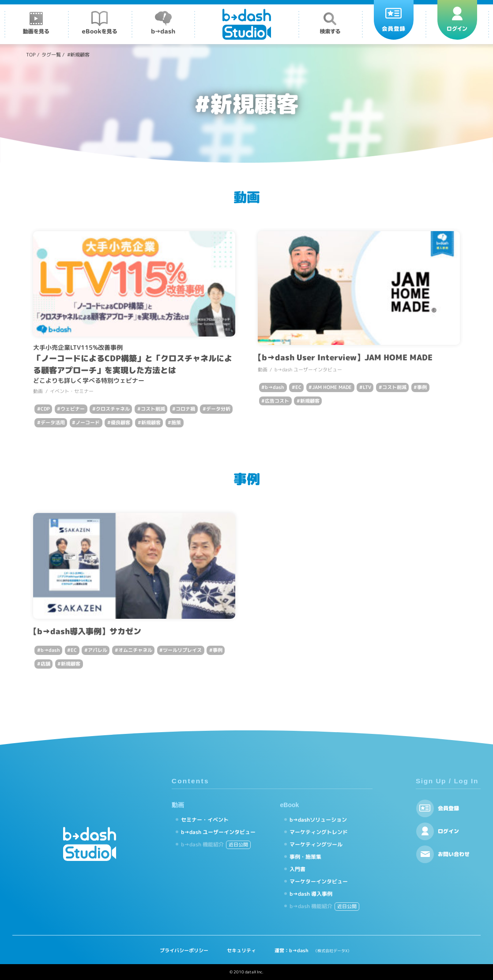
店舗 (45, 664)
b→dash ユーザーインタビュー (308, 370)
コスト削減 (153, 409)
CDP (45, 409)
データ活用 (53, 423)
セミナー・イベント (205, 820)
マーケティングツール (316, 844)
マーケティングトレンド (319, 832)
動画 (38, 391)
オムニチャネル (135, 650)
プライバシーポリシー (184, 950)
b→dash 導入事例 (311, 894)
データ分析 (218, 409)
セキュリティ (241, 950)
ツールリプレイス (182, 650)
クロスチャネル (113, 409)
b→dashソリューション (318, 820)
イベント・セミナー (72, 391)
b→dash (275, 387)
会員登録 (448, 808)
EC (298, 387)
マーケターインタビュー (319, 881)
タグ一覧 (51, 55)
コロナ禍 (185, 409)
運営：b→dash (313, 950)
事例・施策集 (305, 857)
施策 (176, 423)
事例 (422, 387)
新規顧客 (151, 423)
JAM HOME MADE (332, 387)
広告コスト (277, 401)
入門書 (297, 869)
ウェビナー (73, 409)
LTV (367, 387)
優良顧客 (120, 423)
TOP (31, 55)
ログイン (448, 831)
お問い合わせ (454, 854)
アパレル (98, 650)
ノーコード (88, 423)
